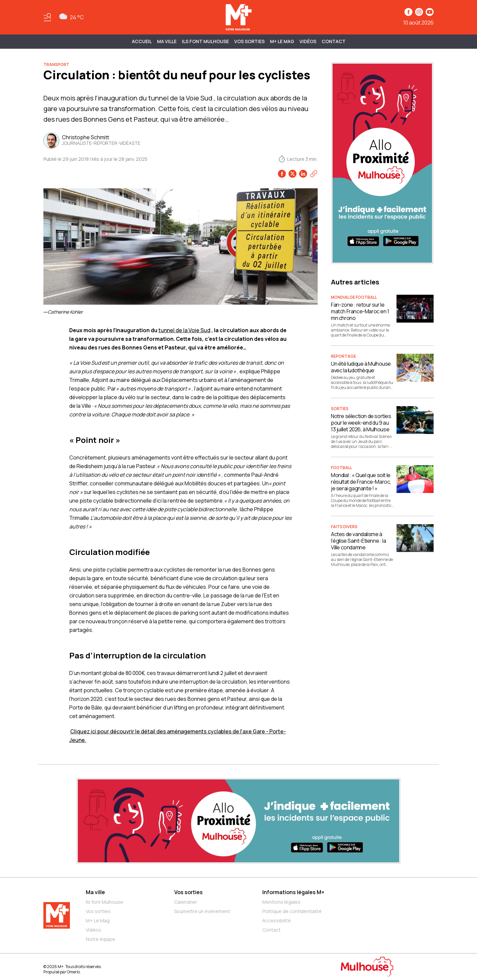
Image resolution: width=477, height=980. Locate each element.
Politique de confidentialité (292, 911)
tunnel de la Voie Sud (184, 330)
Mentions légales (281, 902)
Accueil (142, 41)
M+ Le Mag (282, 41)
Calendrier (186, 902)
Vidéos (308, 41)
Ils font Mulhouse (105, 902)
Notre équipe (101, 939)
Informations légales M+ (293, 892)
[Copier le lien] (314, 174)
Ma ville (95, 892)
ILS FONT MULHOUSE (205, 41)
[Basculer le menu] (47, 17)
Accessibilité (277, 920)
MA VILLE (167, 41)
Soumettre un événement (202, 911)
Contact (334, 41)
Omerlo (73, 972)
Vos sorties (249, 41)
